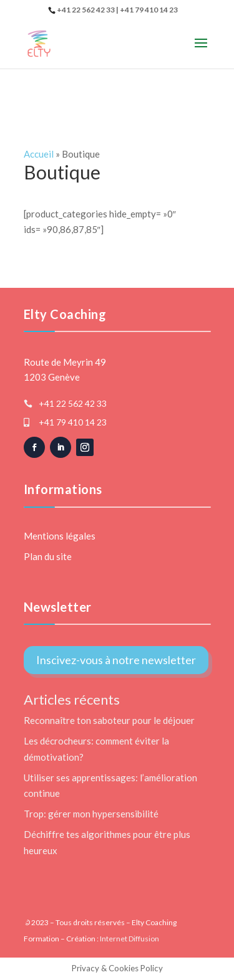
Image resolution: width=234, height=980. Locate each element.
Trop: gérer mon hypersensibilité (91, 814)
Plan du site (48, 556)
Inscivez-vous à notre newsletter (116, 660)
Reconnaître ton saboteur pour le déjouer (109, 720)
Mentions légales (60, 536)
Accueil (39, 154)
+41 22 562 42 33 (73, 403)
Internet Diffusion (129, 939)
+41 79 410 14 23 (73, 422)
